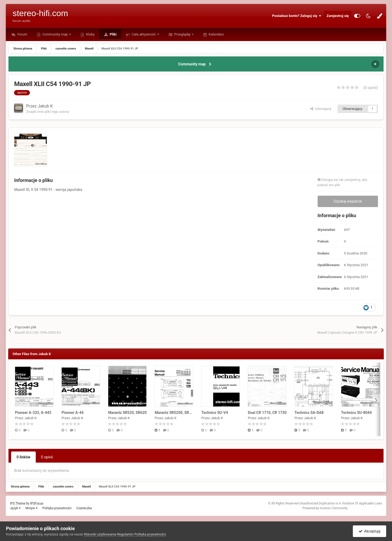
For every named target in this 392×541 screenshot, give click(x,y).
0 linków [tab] (23, 457)
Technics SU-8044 (356, 413)
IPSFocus (37, 503)
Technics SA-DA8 (309, 413)
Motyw (31, 508)
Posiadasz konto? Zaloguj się (297, 16)
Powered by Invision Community (325, 508)
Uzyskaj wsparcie (348, 201)
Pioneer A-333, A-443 (33, 413)
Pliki (113, 34)
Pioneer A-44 (72, 413)
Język (15, 508)
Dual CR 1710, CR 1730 (267, 413)
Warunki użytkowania (100, 534)
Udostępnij (321, 109)
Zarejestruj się (338, 16)
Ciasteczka (84, 508)
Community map (55, 34)
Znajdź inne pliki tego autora (47, 112)
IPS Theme (17, 503)
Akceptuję (370, 531)
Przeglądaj (182, 34)
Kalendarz (216, 34)
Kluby (90, 34)
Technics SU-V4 (215, 413)
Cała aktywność (144, 34)
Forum (22, 34)
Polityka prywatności (57, 508)
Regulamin (125, 534)
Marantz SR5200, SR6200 (176, 413)
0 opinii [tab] (47, 457)
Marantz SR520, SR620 (127, 413)
